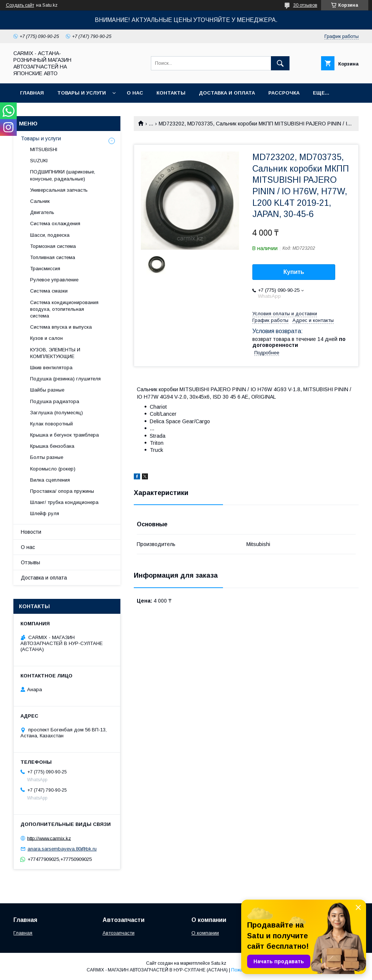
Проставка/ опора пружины (62, 491)
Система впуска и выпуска (61, 327)
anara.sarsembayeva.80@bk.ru (62, 849)
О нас (135, 93)
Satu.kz (219, 963)
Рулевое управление (54, 280)
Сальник (40, 201)
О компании (205, 933)
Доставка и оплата (227, 93)
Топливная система (53, 257)
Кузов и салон (46, 338)
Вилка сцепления (50, 480)
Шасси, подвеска (50, 235)
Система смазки (49, 291)
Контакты (171, 93)
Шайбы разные (47, 390)
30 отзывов (305, 5)
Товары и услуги (82, 93)
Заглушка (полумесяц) (56, 413)
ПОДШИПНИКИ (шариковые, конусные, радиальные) (63, 175)
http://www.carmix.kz (49, 838)
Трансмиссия (45, 269)
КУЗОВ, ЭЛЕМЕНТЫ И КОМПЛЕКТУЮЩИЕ (55, 353)
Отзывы (30, 562)
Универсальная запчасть (59, 190)
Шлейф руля (45, 513)
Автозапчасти (119, 933)
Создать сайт (20, 5)
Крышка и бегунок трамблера (64, 435)
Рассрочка (284, 93)
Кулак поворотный (51, 424)
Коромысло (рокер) (53, 469)
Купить (294, 272)
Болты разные (47, 457)
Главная (32, 93)
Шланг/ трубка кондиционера (64, 502)
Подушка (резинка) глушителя (65, 379)
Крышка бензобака (52, 446)
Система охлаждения (55, 224)
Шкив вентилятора (51, 368)
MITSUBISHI (44, 149)
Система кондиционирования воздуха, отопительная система (64, 309)
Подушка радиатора (55, 401)
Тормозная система (53, 246)
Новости (31, 532)
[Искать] (280, 63)
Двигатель (42, 212)
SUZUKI (39, 161)
